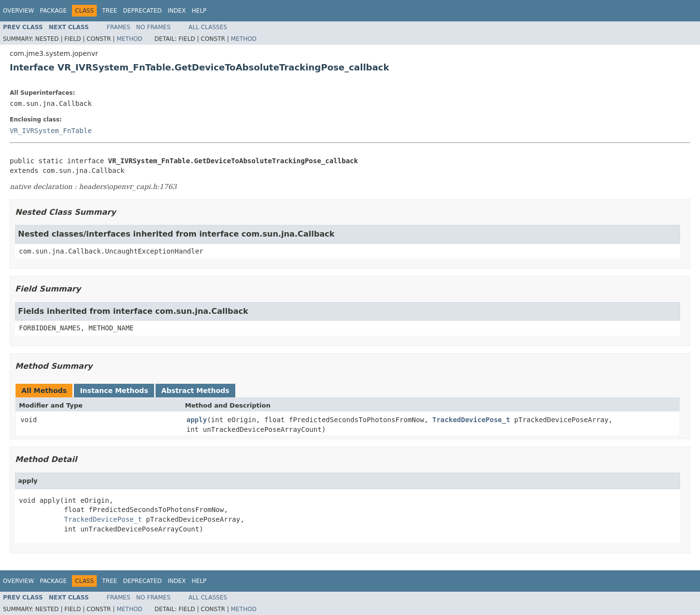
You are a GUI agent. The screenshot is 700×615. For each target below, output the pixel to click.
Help (199, 11)
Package (53, 11)
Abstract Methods (195, 391)
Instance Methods (114, 391)
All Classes (208, 27)
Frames (119, 27)
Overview (18, 11)
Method (130, 39)
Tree (110, 11)
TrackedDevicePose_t (471, 420)
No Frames (153, 27)
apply (197, 420)
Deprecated (142, 11)
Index (177, 11)
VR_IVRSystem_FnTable (51, 131)
